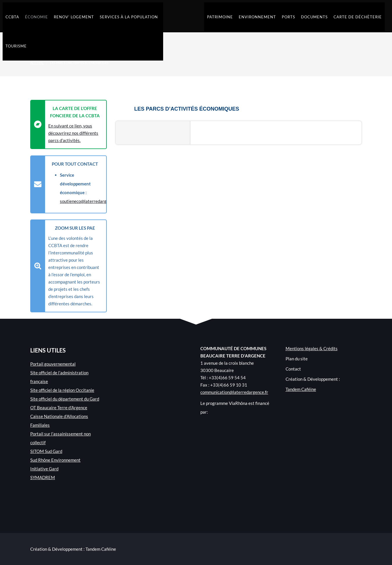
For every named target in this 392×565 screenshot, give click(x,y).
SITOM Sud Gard (46, 451)
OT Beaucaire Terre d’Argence (59, 408)
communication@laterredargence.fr (234, 392)
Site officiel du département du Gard (65, 399)
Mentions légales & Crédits (312, 348)
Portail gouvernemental (53, 364)
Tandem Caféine (301, 389)
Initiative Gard (44, 469)
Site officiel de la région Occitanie (62, 390)
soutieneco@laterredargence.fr (90, 201)
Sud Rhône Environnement (55, 460)
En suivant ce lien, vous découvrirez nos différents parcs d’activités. (73, 133)
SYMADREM (43, 477)
